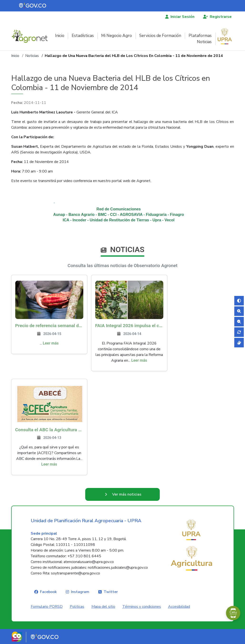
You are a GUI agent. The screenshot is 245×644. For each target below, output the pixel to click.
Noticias (204, 42)
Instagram (80, 592)
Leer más (51, 343)
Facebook (48, 592)
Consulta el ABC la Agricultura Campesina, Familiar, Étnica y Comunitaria (49, 430)
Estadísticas (83, 36)
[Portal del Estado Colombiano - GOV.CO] (33, 6)
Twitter (111, 592)
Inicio (60, 36)
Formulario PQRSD (47, 607)
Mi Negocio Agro (117, 36)
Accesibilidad (179, 607)
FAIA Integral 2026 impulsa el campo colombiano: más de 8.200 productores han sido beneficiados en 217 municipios (129, 326)
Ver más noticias (127, 494)
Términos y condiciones (142, 607)
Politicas (77, 607)
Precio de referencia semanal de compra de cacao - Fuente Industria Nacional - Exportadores (49, 326)
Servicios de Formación (160, 36)
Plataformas (200, 36)
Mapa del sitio (103, 607)
